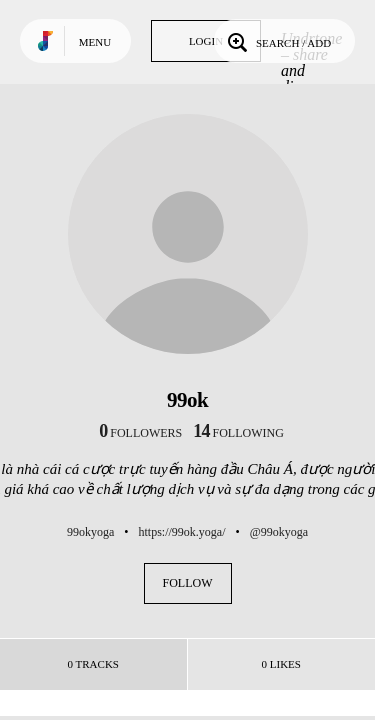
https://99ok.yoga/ (181, 532)
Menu (95, 42)
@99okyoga (279, 532)
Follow (188, 583)
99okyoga (90, 532)
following (238, 433)
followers (140, 433)
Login (206, 41)
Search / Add (277, 41)
